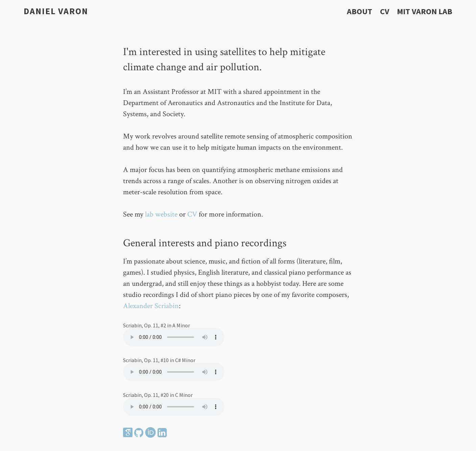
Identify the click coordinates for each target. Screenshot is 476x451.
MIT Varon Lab (425, 11)
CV (385, 11)
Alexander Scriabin (151, 306)
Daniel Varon (56, 11)
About (360, 11)
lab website (161, 214)
